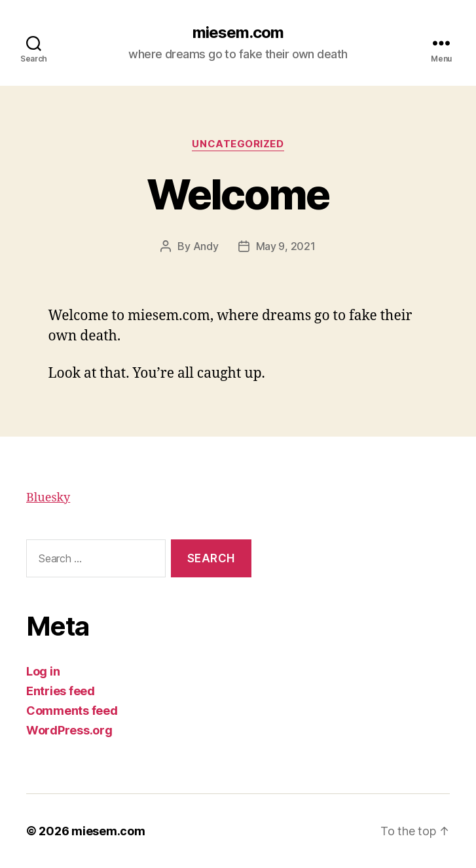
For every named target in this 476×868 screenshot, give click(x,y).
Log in (43, 671)
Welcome (238, 194)
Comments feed (72, 711)
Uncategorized (238, 144)
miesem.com (238, 33)
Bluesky (48, 498)
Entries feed (61, 691)
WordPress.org (69, 730)
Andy (206, 246)
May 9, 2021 (286, 246)
